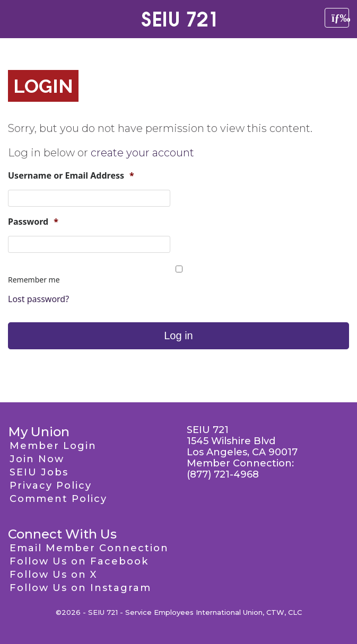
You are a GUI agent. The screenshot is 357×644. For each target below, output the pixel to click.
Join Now (37, 459)
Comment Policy (58, 499)
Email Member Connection (89, 548)
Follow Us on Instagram (80, 588)
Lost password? (38, 299)
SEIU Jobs (39, 472)
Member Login (53, 446)
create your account (142, 153)
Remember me (34, 280)
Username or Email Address (71, 176)
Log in (178, 336)
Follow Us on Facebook (79, 561)
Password (33, 222)
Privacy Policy (51, 486)
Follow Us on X (53, 575)
